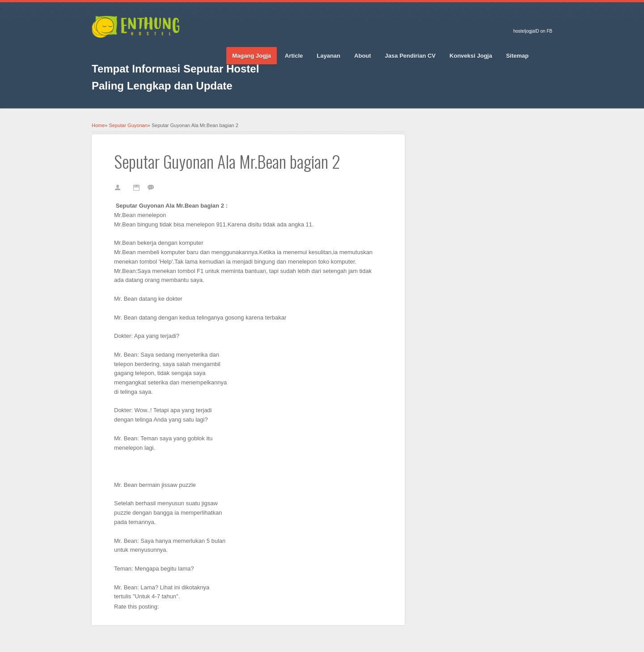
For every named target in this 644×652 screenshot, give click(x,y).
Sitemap (517, 56)
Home (98, 125)
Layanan (328, 56)
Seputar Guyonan (128, 125)
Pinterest (145, 50)
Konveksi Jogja (471, 56)
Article (294, 56)
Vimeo (161, 50)
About (363, 56)
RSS (177, 50)
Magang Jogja (252, 56)
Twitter (114, 50)
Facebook (98, 50)
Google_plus (130, 50)
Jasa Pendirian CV (410, 56)
